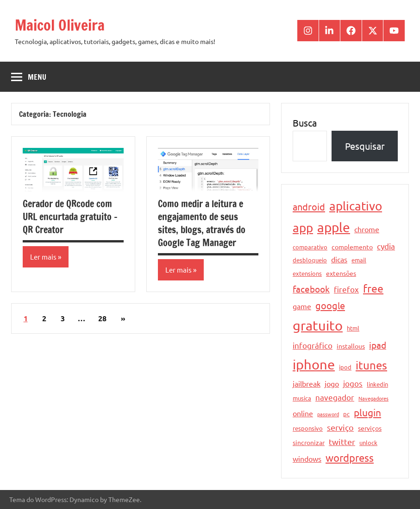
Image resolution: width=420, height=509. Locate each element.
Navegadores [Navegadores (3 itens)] (373, 398)
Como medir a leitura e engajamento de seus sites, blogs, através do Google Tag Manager (202, 223)
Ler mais (43, 257)
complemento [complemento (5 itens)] (352, 247)
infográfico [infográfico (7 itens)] (313, 345)
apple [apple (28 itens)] (334, 227)
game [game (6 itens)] (302, 306)
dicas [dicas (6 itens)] (339, 259)
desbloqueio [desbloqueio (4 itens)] (310, 260)
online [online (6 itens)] (303, 413)
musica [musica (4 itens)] (302, 398)
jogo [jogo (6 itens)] (332, 383)
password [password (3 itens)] (328, 414)
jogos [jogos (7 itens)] (353, 383)
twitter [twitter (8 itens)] (342, 442)
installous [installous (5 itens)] (351, 346)
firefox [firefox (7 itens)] (346, 289)
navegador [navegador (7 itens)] (335, 397)
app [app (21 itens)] (303, 228)
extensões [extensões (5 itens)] (341, 273)
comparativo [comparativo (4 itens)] (310, 247)
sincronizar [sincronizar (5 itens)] (309, 442)
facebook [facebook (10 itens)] (311, 289)
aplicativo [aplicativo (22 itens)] (356, 206)
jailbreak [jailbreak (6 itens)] (307, 383)
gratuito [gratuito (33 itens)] (318, 325)
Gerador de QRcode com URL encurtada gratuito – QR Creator (70, 217)
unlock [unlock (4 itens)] (368, 442)
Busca (305, 123)
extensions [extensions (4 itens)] (307, 273)
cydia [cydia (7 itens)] (386, 246)
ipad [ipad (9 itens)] (378, 345)
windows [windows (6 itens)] (307, 458)
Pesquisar (365, 146)
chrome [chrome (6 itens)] (367, 229)
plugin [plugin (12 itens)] (367, 412)
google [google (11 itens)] (330, 305)
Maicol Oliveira (60, 25)
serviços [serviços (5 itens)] (370, 428)
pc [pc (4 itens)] (346, 414)
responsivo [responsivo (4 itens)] (308, 428)
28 (102, 318)
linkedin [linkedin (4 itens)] (377, 384)
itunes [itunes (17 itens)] (371, 365)
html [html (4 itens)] (353, 328)
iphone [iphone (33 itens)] (314, 364)
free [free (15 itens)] (373, 288)
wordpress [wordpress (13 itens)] (350, 458)
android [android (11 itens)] (309, 207)
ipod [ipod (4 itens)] (345, 367)
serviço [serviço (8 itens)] (340, 427)
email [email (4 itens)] (359, 260)
